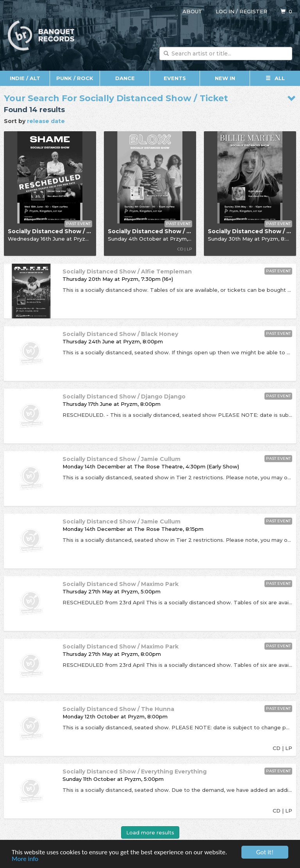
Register (253, 11)
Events (175, 78)
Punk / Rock (75, 78)
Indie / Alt (25, 78)
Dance (125, 78)
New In (225, 78)
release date (46, 121)
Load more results (150, 832)
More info (25, 859)
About (192, 11)
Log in (225, 11)
